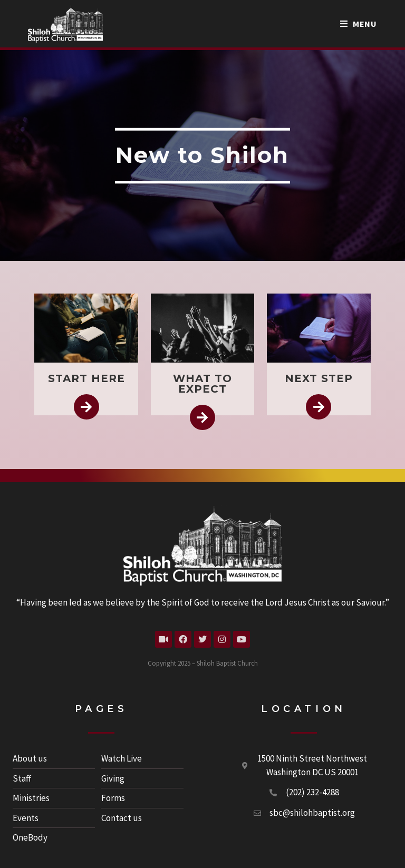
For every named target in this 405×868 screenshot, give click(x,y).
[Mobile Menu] (359, 24)
